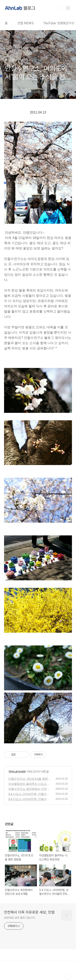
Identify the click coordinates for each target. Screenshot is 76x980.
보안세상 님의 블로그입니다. (20, 918)
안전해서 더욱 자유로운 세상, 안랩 (29, 912)
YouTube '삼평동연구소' (59, 23)
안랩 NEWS (26, 23)
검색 (59, 8)
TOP (68, 977)
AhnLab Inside (17, 771)
